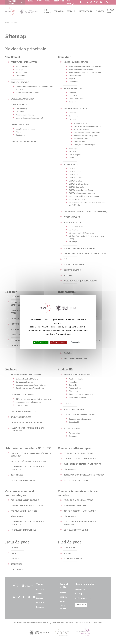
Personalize (76, 342)
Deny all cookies (58, 342)
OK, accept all (41, 342)
